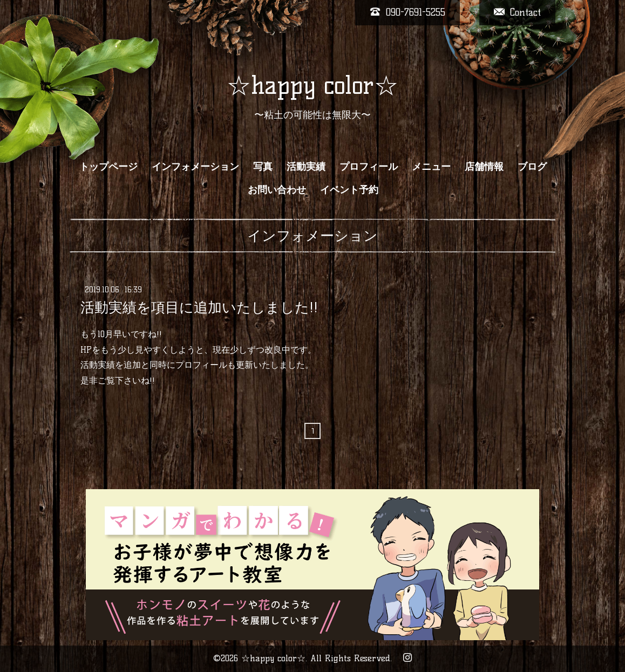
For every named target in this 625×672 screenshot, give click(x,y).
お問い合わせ (277, 190)
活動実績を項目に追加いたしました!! (199, 307)
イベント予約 (349, 190)
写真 (263, 167)
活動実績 (306, 167)
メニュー (431, 167)
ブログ (532, 167)
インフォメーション (195, 167)
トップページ (108, 167)
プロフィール (369, 167)
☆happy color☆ (312, 85)
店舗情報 (484, 167)
